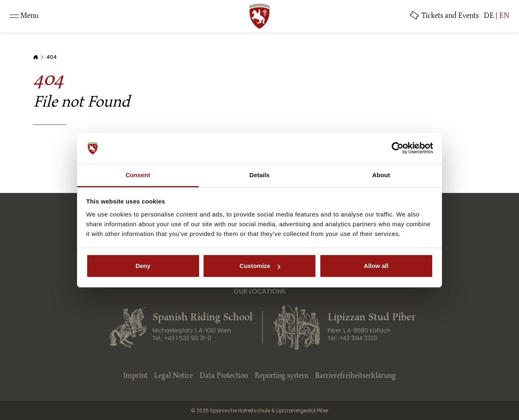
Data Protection (224, 376)
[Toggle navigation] (24, 16)
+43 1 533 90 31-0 (188, 338)
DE (489, 16)
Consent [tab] (138, 175)
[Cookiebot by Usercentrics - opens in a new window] (398, 148)
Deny (143, 266)
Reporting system (282, 376)
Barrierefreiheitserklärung (355, 376)
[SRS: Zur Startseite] (259, 16)
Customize (260, 266)
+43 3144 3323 (358, 338)
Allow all (376, 266)
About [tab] (381, 175)
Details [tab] (259, 175)
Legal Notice (174, 376)
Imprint (135, 376)
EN (504, 16)
